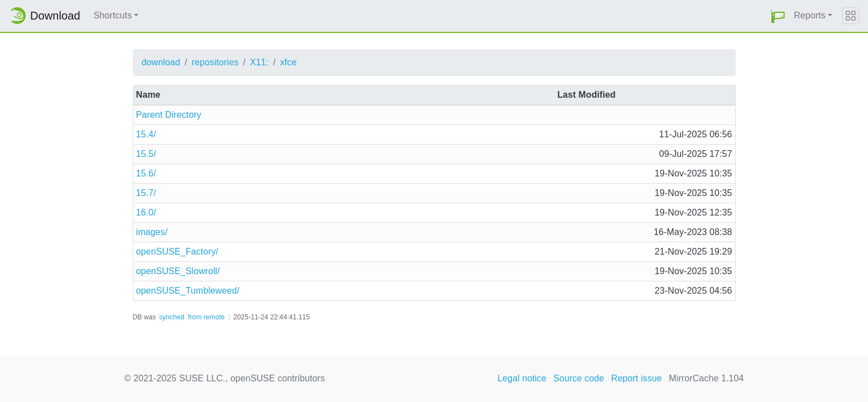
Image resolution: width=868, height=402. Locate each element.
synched (172, 317)
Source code (579, 378)
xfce (289, 62)
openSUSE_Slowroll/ (178, 271)
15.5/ (146, 154)
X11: (259, 62)
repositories (215, 62)
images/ (152, 232)
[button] (778, 16)
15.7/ (146, 193)
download (161, 62)
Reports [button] (810, 15)
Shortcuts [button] (113, 15)
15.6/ (146, 173)
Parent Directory (169, 115)
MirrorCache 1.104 (706, 378)
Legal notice (522, 378)
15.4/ (146, 134)
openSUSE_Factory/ (178, 252)
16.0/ (146, 212)
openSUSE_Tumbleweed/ (188, 291)
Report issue (637, 378)
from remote (207, 317)
